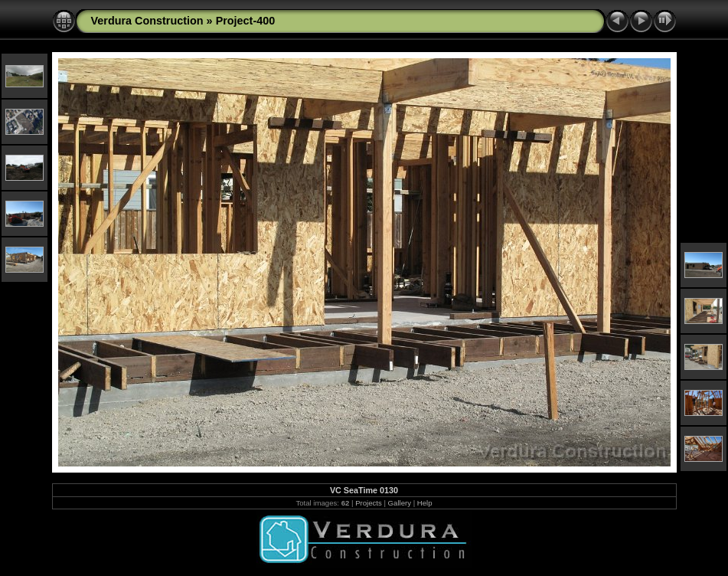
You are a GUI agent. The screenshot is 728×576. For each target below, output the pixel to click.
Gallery (400, 503)
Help (425, 503)
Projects (369, 503)
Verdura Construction (147, 21)
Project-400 (246, 21)
